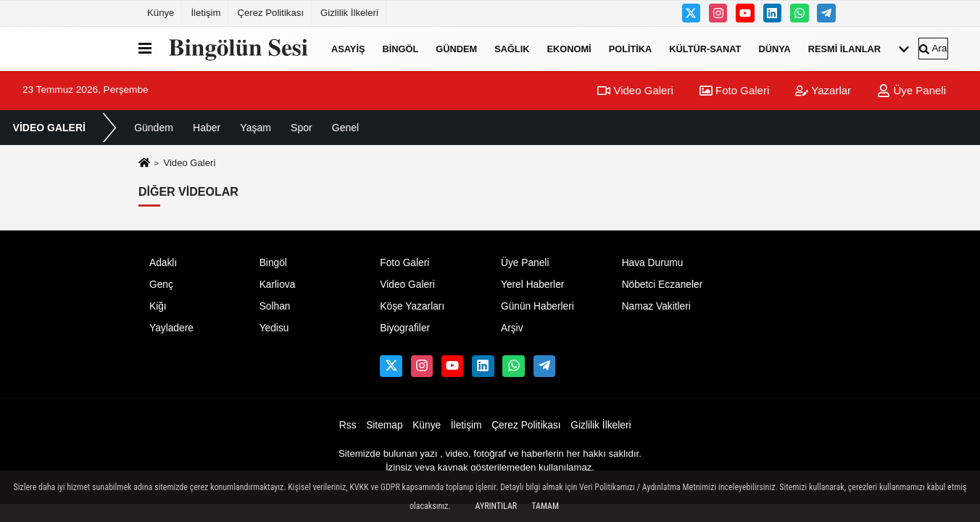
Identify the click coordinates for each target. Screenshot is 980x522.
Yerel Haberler (532, 285)
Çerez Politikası (270, 13)
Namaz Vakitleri (656, 306)
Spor (302, 128)
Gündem (456, 48)
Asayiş (348, 48)
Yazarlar (823, 90)
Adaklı (163, 263)
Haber (207, 128)
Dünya (774, 48)
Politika (631, 48)
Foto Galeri (734, 90)
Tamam (545, 506)
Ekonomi (569, 48)
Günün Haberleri (537, 306)
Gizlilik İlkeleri (349, 13)
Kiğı (158, 306)
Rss (348, 425)
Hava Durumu (653, 263)
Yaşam (256, 128)
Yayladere (171, 328)
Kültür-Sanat (705, 48)
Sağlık (512, 48)
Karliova (278, 285)
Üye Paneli (912, 90)
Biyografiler (405, 328)
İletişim (205, 13)
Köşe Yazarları (412, 306)
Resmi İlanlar (844, 48)
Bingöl (400, 48)
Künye (161, 13)
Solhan (275, 306)
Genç (161, 285)
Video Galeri (635, 90)
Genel (345, 128)
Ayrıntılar (497, 506)
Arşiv (512, 328)
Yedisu (274, 328)
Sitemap (384, 425)
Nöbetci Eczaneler (663, 285)
